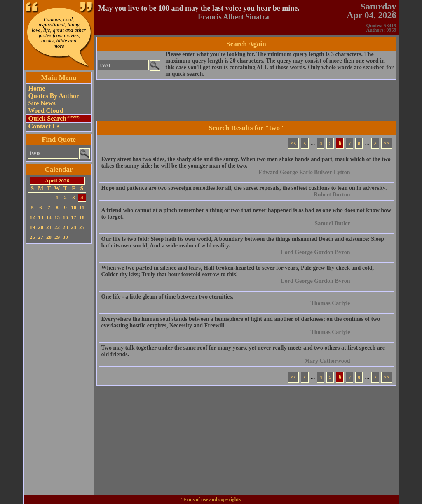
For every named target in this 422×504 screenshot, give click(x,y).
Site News (42, 103)
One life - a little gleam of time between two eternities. (168, 297)
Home (37, 88)
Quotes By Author (54, 96)
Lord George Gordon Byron (315, 252)
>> (387, 143)
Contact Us (44, 126)
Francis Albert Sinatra (233, 17)
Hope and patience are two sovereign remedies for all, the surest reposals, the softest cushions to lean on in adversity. (244, 188)
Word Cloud (46, 111)
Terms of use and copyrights (211, 499)
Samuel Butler (333, 223)
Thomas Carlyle (330, 303)
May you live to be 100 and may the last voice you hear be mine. (199, 8)
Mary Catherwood (327, 361)
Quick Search (54, 118)
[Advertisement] (59, 369)
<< (293, 143)
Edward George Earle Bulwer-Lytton (304, 172)
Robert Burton (332, 195)
